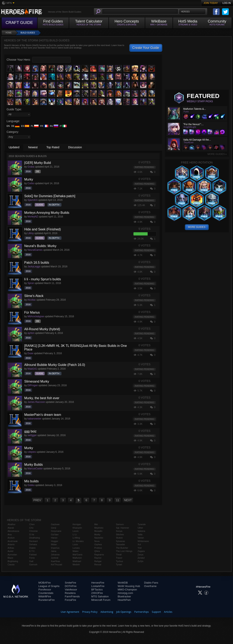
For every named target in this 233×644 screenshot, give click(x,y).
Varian (141, 538)
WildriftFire (45, 596)
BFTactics (97, 590)
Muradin (98, 531)
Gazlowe (55, 524)
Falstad (33, 555)
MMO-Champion (127, 590)
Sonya (119, 531)
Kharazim (77, 528)
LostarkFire (98, 586)
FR (44, 126)
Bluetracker (124, 596)
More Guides (217, 154)
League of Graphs (49, 586)
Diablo (32, 548)
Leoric (76, 531)
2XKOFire (97, 593)
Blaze (11, 558)
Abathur (12, 524)
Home (9, 33)
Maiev (76, 551)
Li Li (75, 534)
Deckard (33, 541)
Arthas (11, 548)
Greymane (56, 531)
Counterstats (46, 593)
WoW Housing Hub (129, 586)
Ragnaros (99, 555)
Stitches (120, 534)
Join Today (211, 3)
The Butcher (122, 548)
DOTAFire (71, 586)
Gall (31, 561)
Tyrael (119, 564)
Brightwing (13, 561)
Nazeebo (99, 538)
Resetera (70, 593)
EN (8, 126)
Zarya (141, 555)
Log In (227, 3)
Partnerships (141, 612)
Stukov (119, 538)
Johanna (55, 555)
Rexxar (98, 564)
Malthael (77, 561)
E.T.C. (32, 551)
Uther (140, 528)
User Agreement (70, 612)
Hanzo (54, 538)
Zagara (141, 551)
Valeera (141, 531)
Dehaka (33, 544)
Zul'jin (141, 561)
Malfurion (77, 558)
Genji (54, 528)
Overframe (150, 586)
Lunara (76, 548)
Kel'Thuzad (56, 564)
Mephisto (99, 528)
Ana (10, 534)
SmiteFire (71, 583)
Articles (168, 612)
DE (15, 126)
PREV (37, 500)
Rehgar (98, 561)
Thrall (119, 555)
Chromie (33, 531)
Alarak (11, 528)
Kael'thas (55, 561)
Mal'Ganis (78, 555)
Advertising (107, 612)
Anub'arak (13, 541)
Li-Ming (76, 538)
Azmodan (12, 555)
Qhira (97, 551)
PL (35, 126)
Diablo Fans (151, 583)
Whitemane (143, 541)
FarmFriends (72, 596)
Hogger (55, 541)
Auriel (11, 551)
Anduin (11, 538)
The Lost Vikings (124, 551)
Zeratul (141, 558)
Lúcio (75, 544)
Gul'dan (55, 534)
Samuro (120, 524)
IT (63, 126)
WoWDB (123, 583)
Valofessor (71, 590)
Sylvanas (121, 541)
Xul (139, 544)
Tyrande (142, 524)
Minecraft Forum (101, 600)
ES (25, 126)
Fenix (32, 558)
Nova (97, 541)
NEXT (128, 500)
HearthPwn (124, 600)
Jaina (54, 551)
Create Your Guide (146, 48)
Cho (31, 528)
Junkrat (55, 558)
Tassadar (121, 544)
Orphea (98, 544)
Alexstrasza (13, 531)
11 (118, 500)
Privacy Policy (90, 612)
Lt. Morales (78, 541)
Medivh (76, 564)
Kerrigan (77, 524)
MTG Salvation (100, 596)
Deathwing (34, 538)
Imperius (55, 548)
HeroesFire (98, 583)
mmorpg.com (125, 593)
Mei (96, 524)
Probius (98, 548)
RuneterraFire (46, 600)
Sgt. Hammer (123, 528)
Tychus (120, 561)
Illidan (54, 544)
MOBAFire (45, 583)
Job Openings (124, 612)
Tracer (119, 558)
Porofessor (45, 590)
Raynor (98, 558)
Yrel (140, 548)
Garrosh (33, 564)
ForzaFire (71, 600)
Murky (97, 534)
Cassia (11, 564)
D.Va (32, 534)
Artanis (11, 544)
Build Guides (28, 33)
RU (54, 126)
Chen (32, 524)
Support (156, 612)
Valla (140, 534)
